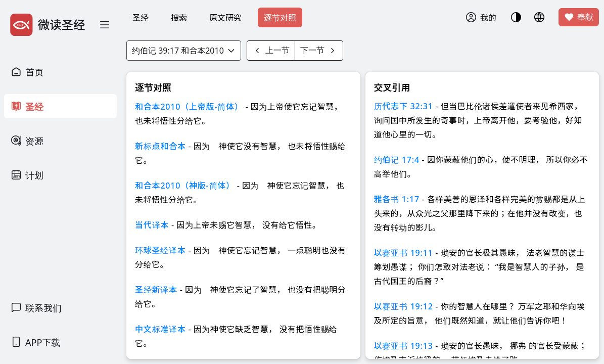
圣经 (141, 18)
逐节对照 (280, 18)
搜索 (179, 18)
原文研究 (225, 18)
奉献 (579, 17)
